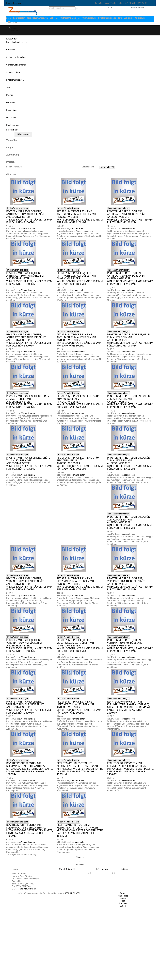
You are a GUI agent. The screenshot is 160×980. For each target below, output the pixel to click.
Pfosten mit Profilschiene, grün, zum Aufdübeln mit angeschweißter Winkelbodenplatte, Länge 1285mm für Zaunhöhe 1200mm (29, 402)
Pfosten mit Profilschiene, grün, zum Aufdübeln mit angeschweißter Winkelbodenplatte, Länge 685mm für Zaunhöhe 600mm (129, 463)
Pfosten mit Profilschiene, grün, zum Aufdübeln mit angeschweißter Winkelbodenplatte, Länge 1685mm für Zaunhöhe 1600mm (130, 402)
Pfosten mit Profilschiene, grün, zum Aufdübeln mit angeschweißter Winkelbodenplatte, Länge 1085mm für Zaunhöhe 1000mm (130, 340)
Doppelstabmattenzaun (17, 42)
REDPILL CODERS (73, 893)
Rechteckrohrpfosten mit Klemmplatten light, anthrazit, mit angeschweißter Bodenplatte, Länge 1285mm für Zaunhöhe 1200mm (80, 769)
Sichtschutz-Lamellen (16, 57)
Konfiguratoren (13, 125)
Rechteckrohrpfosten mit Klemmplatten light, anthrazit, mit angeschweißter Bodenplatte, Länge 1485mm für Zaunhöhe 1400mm (130, 769)
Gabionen (11, 103)
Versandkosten (28, 228)
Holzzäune (11, 118)
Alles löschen (23, 134)
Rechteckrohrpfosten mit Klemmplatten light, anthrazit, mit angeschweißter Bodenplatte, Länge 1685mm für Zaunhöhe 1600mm (30, 830)
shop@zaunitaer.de (27, 889)
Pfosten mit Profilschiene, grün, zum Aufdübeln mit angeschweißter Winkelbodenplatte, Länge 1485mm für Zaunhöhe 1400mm (80, 402)
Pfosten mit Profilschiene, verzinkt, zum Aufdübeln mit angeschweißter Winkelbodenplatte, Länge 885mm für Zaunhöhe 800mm (79, 707)
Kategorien (12, 39)
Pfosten (10, 95)
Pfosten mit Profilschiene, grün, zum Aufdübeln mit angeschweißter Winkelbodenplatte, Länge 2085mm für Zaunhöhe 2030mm (80, 463)
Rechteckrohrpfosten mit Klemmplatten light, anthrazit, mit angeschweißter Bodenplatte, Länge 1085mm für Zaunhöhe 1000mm (30, 769)
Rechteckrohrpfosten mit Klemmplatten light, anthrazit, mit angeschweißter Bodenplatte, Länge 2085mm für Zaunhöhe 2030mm (130, 707)
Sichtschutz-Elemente (16, 65)
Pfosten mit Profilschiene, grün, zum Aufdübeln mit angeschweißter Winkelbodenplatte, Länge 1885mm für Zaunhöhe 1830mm (29, 463)
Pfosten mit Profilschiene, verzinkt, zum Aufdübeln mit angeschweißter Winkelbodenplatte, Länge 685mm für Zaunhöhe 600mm (29, 707)
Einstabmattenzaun (15, 80)
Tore (8, 87)
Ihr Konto (124, 869)
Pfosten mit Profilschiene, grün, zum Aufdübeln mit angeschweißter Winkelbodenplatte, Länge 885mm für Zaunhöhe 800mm (129, 522)
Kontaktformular (14, 3)
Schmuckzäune (13, 72)
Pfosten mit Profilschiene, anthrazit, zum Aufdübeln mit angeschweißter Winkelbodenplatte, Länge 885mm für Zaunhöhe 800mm (79, 340)
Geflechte (11, 50)
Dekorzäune (12, 110)
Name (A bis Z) (107, 167)
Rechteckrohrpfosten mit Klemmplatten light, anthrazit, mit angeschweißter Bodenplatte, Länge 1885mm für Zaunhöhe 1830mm (80, 830)
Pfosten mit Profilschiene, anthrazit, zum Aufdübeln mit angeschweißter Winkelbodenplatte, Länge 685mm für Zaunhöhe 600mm (29, 340)
